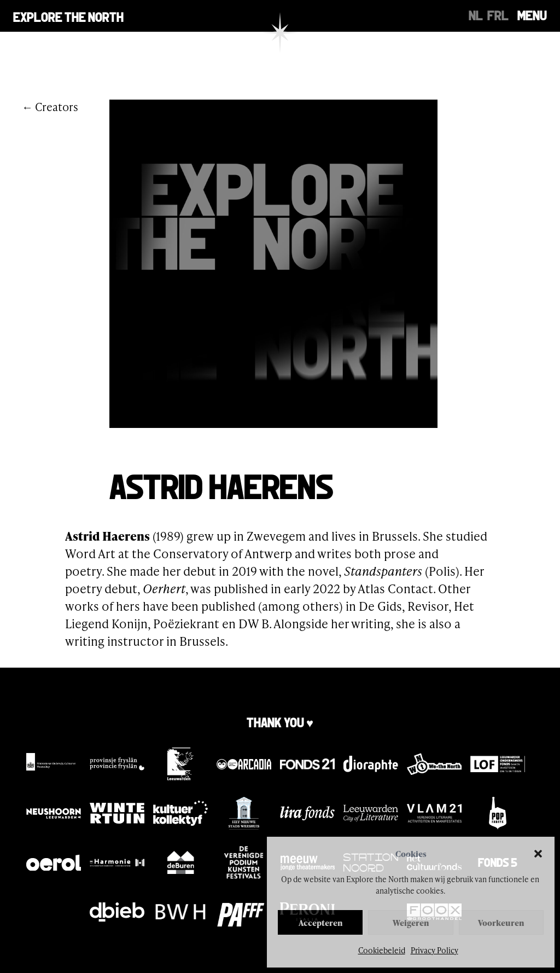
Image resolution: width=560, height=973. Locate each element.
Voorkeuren (501, 923)
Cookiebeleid (382, 950)
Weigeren (411, 923)
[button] (538, 854)
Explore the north (68, 16)
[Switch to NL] (476, 14)
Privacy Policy (434, 950)
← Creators (50, 107)
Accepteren (320, 923)
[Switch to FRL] (498, 14)
